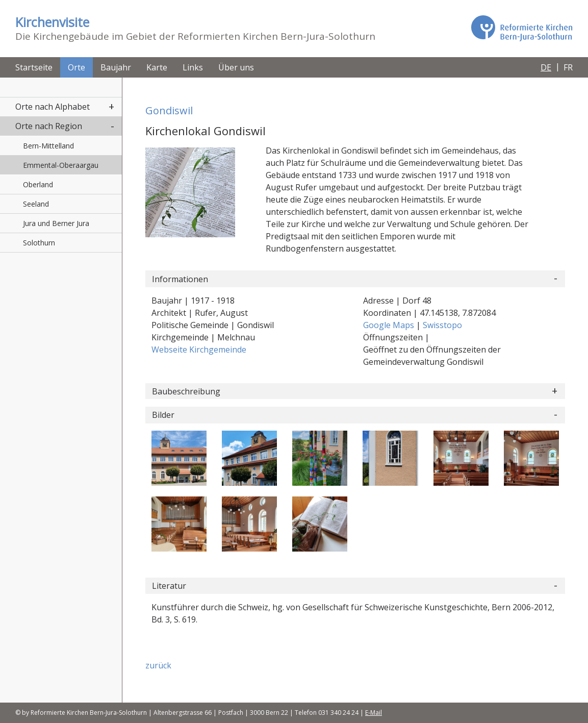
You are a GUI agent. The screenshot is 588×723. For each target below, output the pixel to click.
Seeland (36, 204)
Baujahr (116, 67)
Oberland (38, 184)
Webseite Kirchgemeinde (199, 350)
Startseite (34, 67)
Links (193, 67)
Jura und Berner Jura (56, 223)
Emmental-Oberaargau (61, 165)
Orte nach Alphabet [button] (53, 107)
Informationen (180, 279)
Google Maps (390, 325)
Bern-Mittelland (48, 146)
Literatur (169, 586)
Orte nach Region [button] (49, 126)
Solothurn (39, 243)
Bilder (163, 415)
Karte (157, 67)
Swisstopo (442, 325)
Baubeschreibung (186, 391)
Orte (76, 67)
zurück (158, 665)
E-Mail (374, 713)
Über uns (236, 67)
